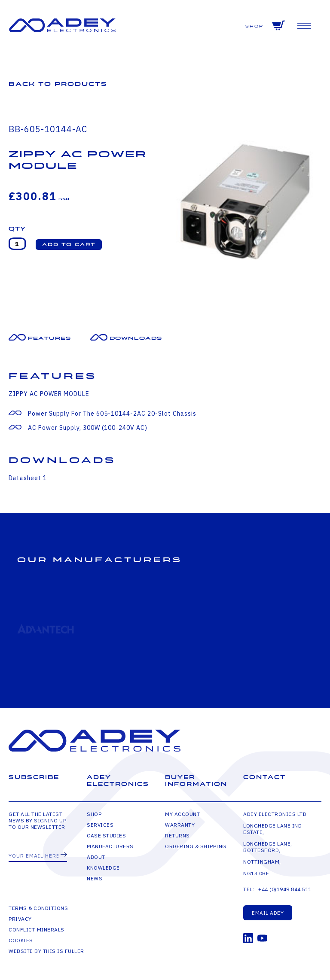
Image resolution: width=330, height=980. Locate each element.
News (95, 878)
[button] (69, 245)
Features (49, 338)
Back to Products (58, 84)
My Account (182, 814)
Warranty (180, 825)
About (96, 857)
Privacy (20, 919)
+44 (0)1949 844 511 (285, 889)
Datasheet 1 (28, 478)
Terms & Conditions (38, 908)
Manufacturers (110, 846)
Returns (177, 835)
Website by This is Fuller (46, 951)
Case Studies (106, 835)
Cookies (21, 940)
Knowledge (103, 868)
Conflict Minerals (37, 930)
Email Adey (268, 913)
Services (100, 825)
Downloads (136, 338)
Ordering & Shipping (196, 846)
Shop (254, 26)
